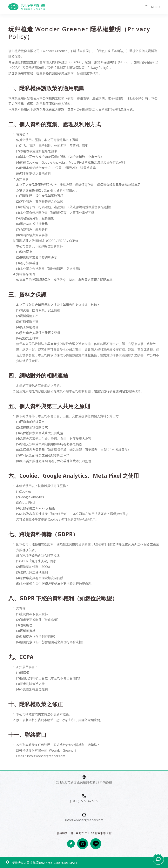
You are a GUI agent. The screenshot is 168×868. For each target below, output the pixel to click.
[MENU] (153, 7)
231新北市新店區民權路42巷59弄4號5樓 (84, 782)
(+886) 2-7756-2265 (84, 801)
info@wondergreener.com (84, 820)
